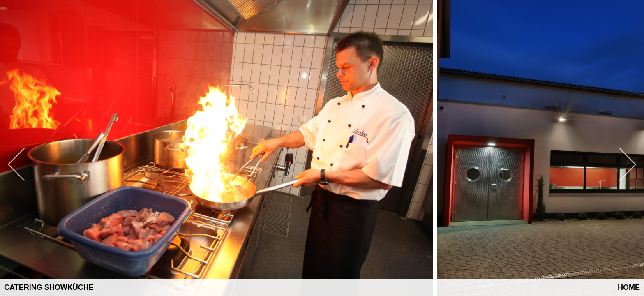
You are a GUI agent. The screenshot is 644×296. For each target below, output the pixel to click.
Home (629, 287)
